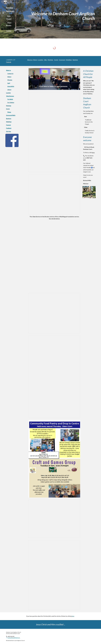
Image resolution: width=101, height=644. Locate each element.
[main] (12, 19)
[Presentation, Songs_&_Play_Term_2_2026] (54, 377)
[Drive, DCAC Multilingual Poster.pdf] (54, 256)
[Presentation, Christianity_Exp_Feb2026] (54, 575)
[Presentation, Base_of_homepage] (54, 519)
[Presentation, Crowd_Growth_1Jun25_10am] (54, 194)
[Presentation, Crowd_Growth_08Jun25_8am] (54, 313)
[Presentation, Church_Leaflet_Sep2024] (54, 132)
